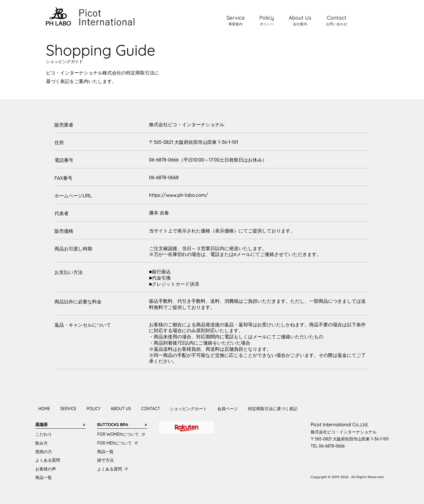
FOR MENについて (115, 443)
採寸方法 (105, 460)
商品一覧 (44, 478)
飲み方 (42, 443)
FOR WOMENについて (118, 434)
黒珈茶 (42, 425)
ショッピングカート (188, 409)
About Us (300, 20)
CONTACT (150, 409)
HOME (44, 409)
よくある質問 (48, 460)
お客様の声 (46, 469)
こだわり (44, 434)
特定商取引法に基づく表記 (273, 409)
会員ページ (228, 409)
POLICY (93, 409)
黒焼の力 (44, 452)
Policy (267, 20)
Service (236, 20)
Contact (337, 20)
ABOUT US (121, 409)
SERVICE (68, 409)
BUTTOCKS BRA (113, 425)
